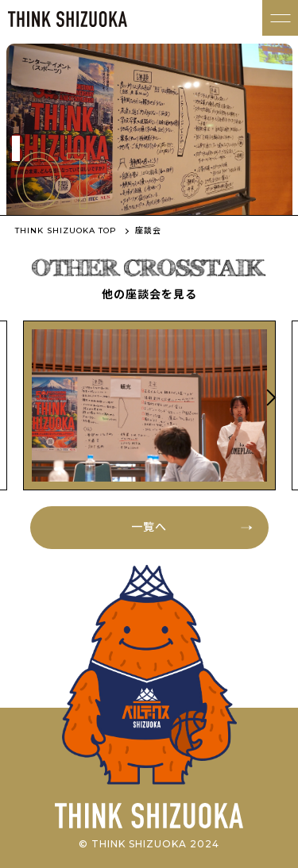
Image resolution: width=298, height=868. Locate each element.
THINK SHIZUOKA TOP (66, 230)
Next (269, 398)
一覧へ (149, 527)
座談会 (148, 230)
